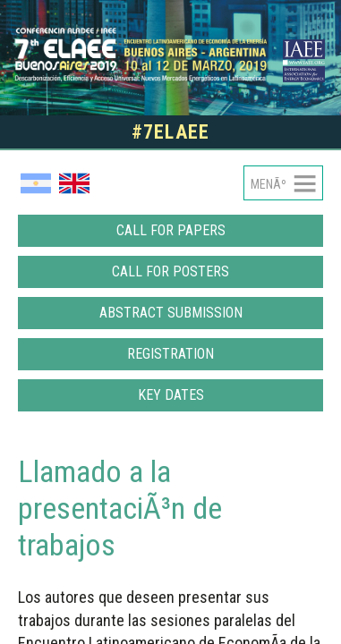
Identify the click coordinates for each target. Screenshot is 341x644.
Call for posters (170, 271)
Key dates (171, 395)
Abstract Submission (171, 313)
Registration (170, 354)
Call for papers (171, 230)
